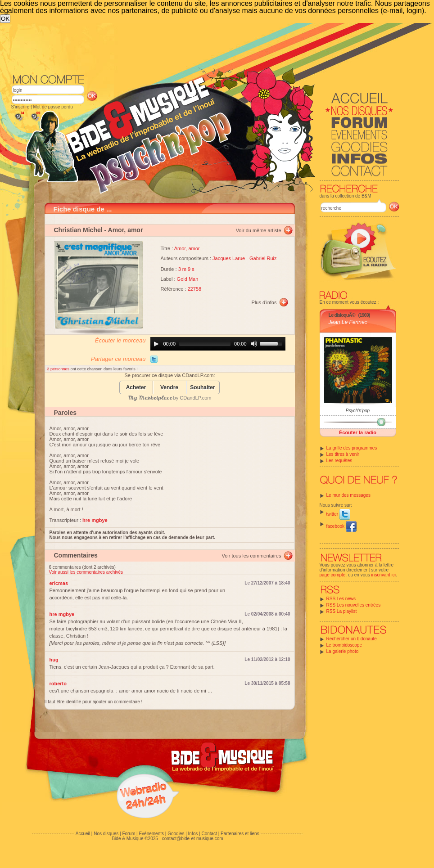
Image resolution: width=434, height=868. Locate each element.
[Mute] (254, 344)
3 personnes (59, 369)
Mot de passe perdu (53, 107)
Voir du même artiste (259, 230)
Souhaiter (202, 388)
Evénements (151, 834)
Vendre (169, 388)
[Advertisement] (205, 90)
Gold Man (188, 279)
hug (54, 660)
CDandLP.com (195, 398)
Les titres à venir (343, 454)
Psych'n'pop (358, 411)
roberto (58, 684)
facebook (341, 526)
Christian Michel (78, 230)
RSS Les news (341, 599)
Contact (209, 834)
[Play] (156, 344)
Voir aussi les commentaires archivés (86, 572)
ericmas (59, 583)
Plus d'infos (264, 302)
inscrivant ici (384, 575)
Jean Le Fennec (348, 322)
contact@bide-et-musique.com (193, 839)
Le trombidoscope (344, 645)
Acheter (136, 388)
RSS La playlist (342, 611)
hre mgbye (62, 614)
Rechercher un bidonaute (352, 639)
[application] (218, 344)
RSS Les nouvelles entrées (354, 605)
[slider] (205, 344)
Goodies (176, 834)
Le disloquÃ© (342, 315)
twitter (338, 514)
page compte (333, 575)
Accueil (83, 834)
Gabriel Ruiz (263, 258)
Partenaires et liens (240, 834)
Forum (129, 834)
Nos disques (106, 834)
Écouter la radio (358, 432)
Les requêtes (339, 461)
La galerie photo (343, 651)
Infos (193, 834)
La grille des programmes (352, 448)
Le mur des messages (348, 495)
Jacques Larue (229, 258)
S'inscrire (20, 107)
